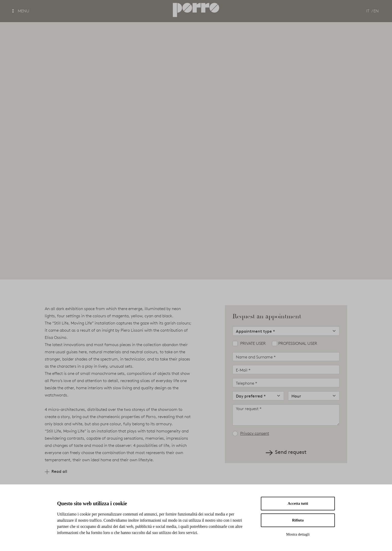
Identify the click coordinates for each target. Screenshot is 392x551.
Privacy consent (255, 433)
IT (368, 11)
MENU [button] (21, 11)
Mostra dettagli (298, 534)
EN (376, 11)
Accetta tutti (298, 503)
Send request (286, 452)
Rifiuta (298, 520)
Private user (253, 343)
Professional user (298, 343)
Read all (56, 471)
